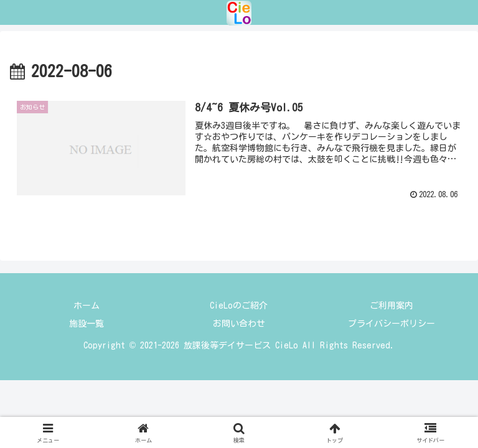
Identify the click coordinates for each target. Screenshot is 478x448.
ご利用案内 (391, 306)
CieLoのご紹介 (239, 306)
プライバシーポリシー (391, 324)
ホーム (87, 306)
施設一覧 (87, 324)
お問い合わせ (239, 324)
